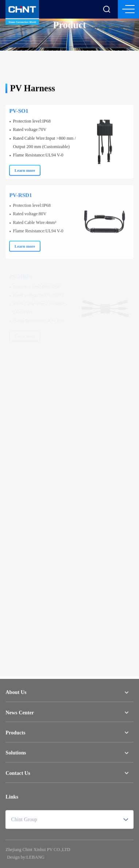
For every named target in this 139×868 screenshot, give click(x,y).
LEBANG (35, 859)
